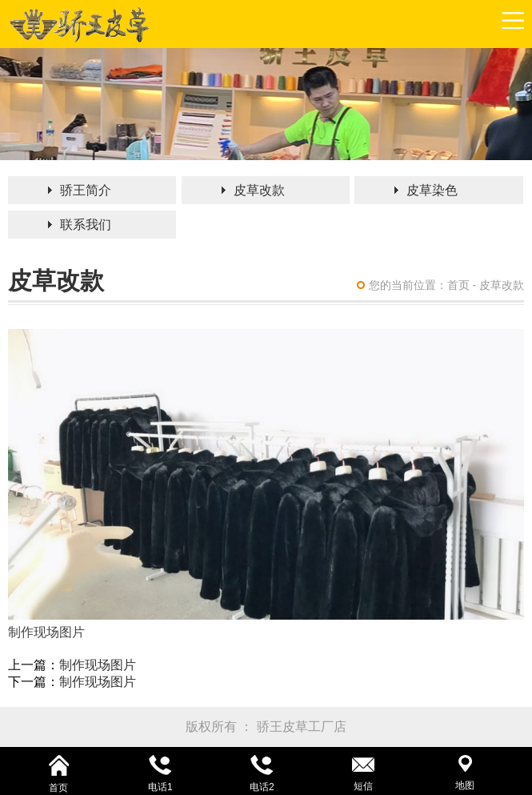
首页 (458, 285)
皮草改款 (259, 190)
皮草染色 (432, 190)
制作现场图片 (98, 665)
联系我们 (86, 225)
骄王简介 (86, 190)
